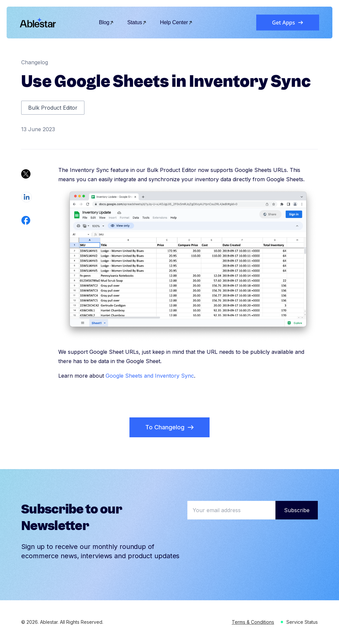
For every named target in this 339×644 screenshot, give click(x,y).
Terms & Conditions (253, 622)
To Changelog (169, 427)
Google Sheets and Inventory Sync (150, 376)
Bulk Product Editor (53, 108)
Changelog (35, 62)
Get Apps (288, 23)
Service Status (302, 622)
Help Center (176, 22)
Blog (107, 22)
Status (137, 22)
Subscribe (297, 510)
